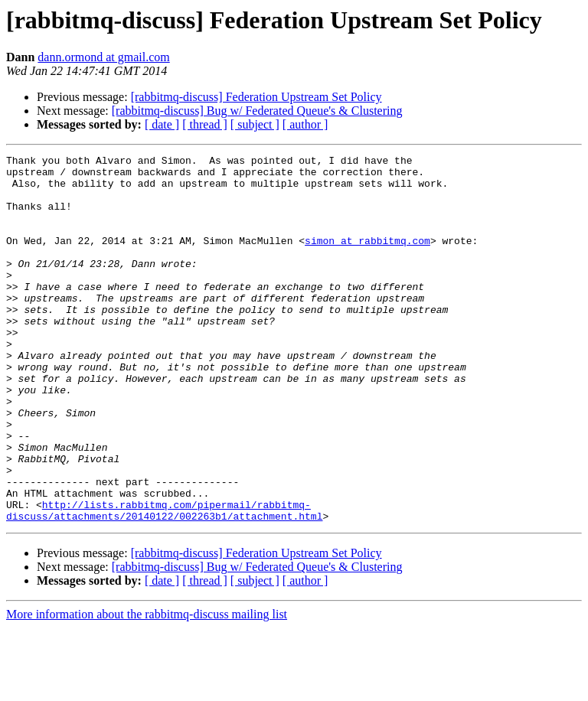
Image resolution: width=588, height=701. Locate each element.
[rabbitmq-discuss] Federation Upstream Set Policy (256, 97)
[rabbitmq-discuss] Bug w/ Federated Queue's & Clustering (257, 111)
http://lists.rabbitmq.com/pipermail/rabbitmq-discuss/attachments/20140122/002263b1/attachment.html (164, 582)
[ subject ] (255, 124)
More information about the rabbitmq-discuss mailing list (147, 688)
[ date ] (162, 124)
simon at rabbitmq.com (367, 259)
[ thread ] (205, 124)
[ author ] (305, 124)
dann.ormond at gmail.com (103, 57)
